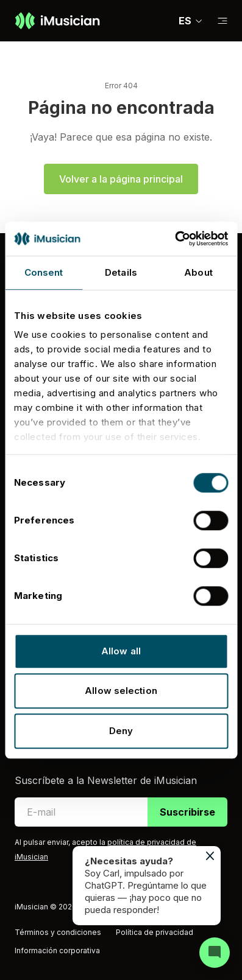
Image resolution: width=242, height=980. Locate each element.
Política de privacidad (155, 932)
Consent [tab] (44, 272)
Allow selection (121, 691)
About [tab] (198, 272)
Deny (121, 731)
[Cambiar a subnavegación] (222, 21)
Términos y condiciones (58, 932)
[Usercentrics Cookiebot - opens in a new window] (175, 239)
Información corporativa (57, 950)
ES (191, 21)
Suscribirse (187, 812)
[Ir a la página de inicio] (57, 21)
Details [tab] (121, 272)
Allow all (121, 651)
